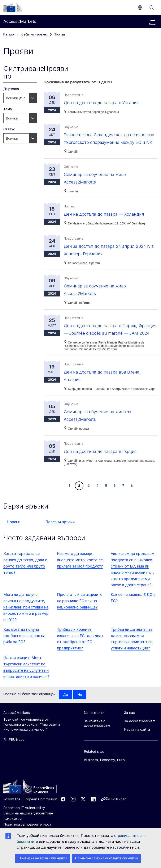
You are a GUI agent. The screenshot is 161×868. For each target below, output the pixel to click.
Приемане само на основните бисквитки (106, 858)
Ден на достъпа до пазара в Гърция (107, 474)
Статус (9, 129)
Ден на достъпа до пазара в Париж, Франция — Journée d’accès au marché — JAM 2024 (110, 348)
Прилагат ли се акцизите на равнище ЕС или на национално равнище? (80, 623)
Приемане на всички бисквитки (43, 858)
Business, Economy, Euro (104, 783)
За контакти (116, 821)
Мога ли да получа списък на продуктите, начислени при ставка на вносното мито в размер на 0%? (26, 630)
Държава (11, 89)
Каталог (9, 34)
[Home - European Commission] (34, 810)
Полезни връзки (60, 545)
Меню (153, 22)
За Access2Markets (140, 744)
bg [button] (140, 8)
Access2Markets (17, 736)
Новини (14, 545)
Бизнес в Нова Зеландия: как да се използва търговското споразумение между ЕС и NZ (108, 142)
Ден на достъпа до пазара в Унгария (108, 102)
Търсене (152, 8)
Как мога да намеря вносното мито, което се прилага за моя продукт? (80, 583)
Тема (8, 109)
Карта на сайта (137, 752)
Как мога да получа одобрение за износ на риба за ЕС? (24, 658)
